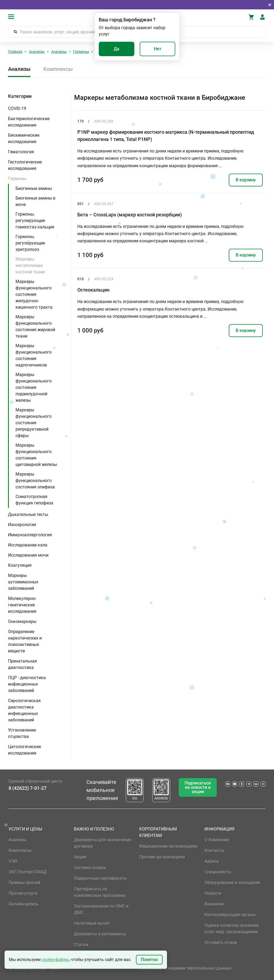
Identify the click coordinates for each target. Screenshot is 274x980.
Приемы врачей (24, 883)
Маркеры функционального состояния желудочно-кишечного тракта (34, 294)
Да (117, 49)
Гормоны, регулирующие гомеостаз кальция (35, 221)
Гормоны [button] (17, 179)
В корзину (246, 180)
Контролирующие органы (230, 915)
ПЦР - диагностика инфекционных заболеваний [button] (27, 684)
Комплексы (58, 69)
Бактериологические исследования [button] (29, 122)
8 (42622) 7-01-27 (28, 788)
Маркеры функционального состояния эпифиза (35, 481)
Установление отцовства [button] (22, 733)
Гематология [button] (21, 152)
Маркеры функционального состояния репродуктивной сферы (34, 423)
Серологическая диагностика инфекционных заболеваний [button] (24, 710)
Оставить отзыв (221, 942)
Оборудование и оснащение (232, 883)
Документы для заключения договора (103, 843)
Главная (15, 52)
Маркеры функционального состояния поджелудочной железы (34, 387)
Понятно (149, 960)
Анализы (37, 52)
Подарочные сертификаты (100, 878)
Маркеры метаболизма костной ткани (30, 265)
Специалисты (218, 872)
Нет (158, 49)
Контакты (214, 850)
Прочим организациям (162, 857)
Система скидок (90, 868)
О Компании (217, 840)
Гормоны (81, 52)
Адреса (212, 861)
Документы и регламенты (100, 934)
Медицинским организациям (168, 846)
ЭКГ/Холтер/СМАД (28, 872)
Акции (80, 857)
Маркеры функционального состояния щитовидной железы (36, 455)
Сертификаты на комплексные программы (100, 892)
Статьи (81, 945)
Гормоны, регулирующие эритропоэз (30, 243)
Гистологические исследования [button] (25, 165)
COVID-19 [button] (17, 108)
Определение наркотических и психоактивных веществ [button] (25, 641)
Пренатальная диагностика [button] (22, 664)
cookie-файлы (55, 960)
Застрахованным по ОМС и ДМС (101, 909)
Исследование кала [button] (28, 545)
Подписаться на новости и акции (198, 787)
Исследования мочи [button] (28, 555)
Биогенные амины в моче (35, 201)
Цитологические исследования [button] (24, 750)
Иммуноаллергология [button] (30, 535)
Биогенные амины (34, 188)
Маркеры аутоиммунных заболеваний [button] (23, 582)
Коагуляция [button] (20, 565)
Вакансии (214, 904)
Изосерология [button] (22, 525)
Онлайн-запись (24, 904)
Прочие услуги (23, 893)
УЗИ (13, 861)
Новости (213, 893)
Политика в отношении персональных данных (185, 968)
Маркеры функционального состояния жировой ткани (35, 326)
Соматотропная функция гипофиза (34, 500)
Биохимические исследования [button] (24, 138)
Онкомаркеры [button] (22, 621)
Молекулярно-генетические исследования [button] (22, 605)
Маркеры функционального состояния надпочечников (34, 355)
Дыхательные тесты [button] (28, 514)
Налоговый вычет (92, 923)
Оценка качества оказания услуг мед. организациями (232, 929)
